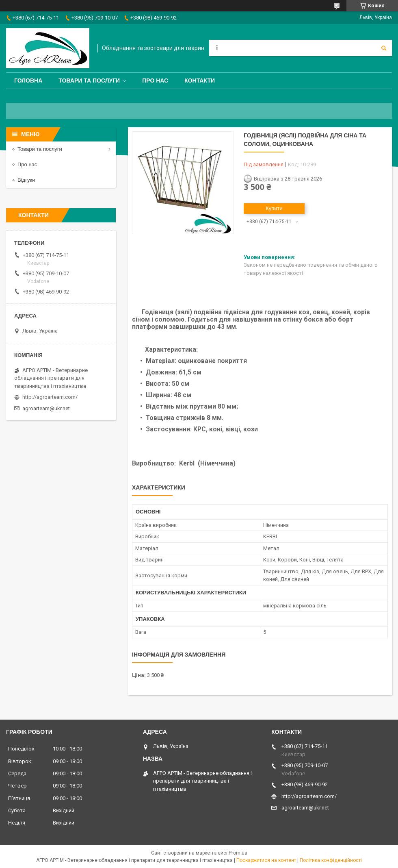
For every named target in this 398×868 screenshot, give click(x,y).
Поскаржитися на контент (266, 860)
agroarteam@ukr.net (46, 408)
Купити (274, 208)
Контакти (200, 80)
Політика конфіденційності (331, 860)
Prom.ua (238, 853)
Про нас (155, 80)
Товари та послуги (89, 80)
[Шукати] (384, 48)
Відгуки (26, 180)
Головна (28, 80)
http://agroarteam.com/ (50, 397)
